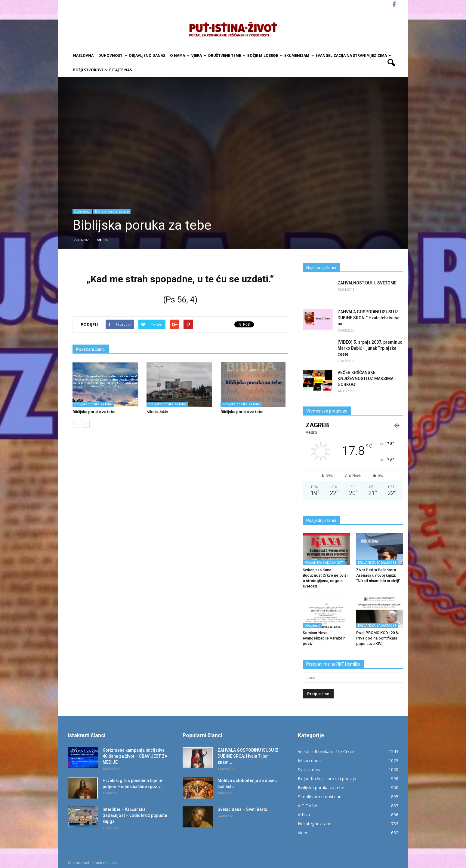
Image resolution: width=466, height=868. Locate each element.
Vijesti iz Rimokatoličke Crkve (326, 751)
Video (303, 833)
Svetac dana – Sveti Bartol (243, 809)
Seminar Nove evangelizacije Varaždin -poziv (325, 638)
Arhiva (304, 815)
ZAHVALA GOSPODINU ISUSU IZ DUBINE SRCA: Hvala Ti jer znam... (248, 756)
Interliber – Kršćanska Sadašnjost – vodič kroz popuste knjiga (135, 815)
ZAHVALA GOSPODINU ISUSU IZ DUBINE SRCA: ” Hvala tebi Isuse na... (369, 318)
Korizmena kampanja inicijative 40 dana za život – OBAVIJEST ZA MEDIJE (135, 756)
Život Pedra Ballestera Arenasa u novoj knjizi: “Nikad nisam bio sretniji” (378, 575)
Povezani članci (91, 349)
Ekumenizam (299, 55)
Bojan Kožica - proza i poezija (327, 779)
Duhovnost (112, 55)
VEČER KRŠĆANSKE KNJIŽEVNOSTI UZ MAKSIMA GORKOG (366, 379)
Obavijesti (312, 625)
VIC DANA (308, 806)
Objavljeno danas (147, 55)
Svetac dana (310, 770)
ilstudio (112, 863)
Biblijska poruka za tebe (112, 211)
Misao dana (309, 761)
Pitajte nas (120, 70)
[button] (391, 63)
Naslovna (83, 55)
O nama (179, 55)
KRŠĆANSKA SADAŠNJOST (324, 563)
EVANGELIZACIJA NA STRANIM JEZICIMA (353, 55)
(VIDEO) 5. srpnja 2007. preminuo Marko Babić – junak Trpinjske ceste (370, 348)
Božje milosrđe (265, 55)
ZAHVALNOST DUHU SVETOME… (369, 283)
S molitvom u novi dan (320, 797)
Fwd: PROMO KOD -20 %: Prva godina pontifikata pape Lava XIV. (378, 638)
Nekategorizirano (315, 824)
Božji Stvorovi (90, 70)
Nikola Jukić (157, 412)
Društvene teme (227, 55)
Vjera (199, 55)
